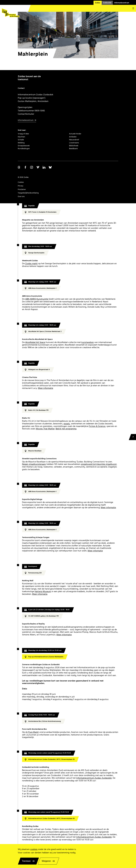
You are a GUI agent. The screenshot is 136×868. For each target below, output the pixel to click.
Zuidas (98, 3)
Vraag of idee (23, 134)
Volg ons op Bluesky (50, 167)
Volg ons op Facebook (25, 167)
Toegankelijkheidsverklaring (28, 193)
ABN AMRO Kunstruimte (37, 299)
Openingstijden (25, 107)
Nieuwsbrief (74, 140)
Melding (21, 143)
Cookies (21, 182)
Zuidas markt (31, 264)
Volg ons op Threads (19, 167)
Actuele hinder (75, 134)
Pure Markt (34, 732)
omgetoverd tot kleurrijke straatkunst (99, 464)
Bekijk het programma (66, 429)
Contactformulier (26, 114)
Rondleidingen (24, 149)
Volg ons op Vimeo (38, 167)
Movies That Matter (45, 429)
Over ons (21, 197)
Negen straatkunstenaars (34, 464)
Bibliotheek (74, 146)
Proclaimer (22, 189)
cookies (34, 849)
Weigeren (46, 861)
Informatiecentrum (122, 3)
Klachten (21, 137)
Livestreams (74, 143)
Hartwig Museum (43, 592)
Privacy (20, 186)
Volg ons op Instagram (32, 167)
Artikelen (73, 137)
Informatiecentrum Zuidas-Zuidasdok (94, 778)
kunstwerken (88, 342)
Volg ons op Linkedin (44, 167)
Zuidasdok (107, 3)
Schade (21, 140)
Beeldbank (73, 149)
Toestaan (26, 861)
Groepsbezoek (24, 146)
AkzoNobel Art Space (35, 342)
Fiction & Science (97, 426)
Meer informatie (46, 388)
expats (67, 424)
